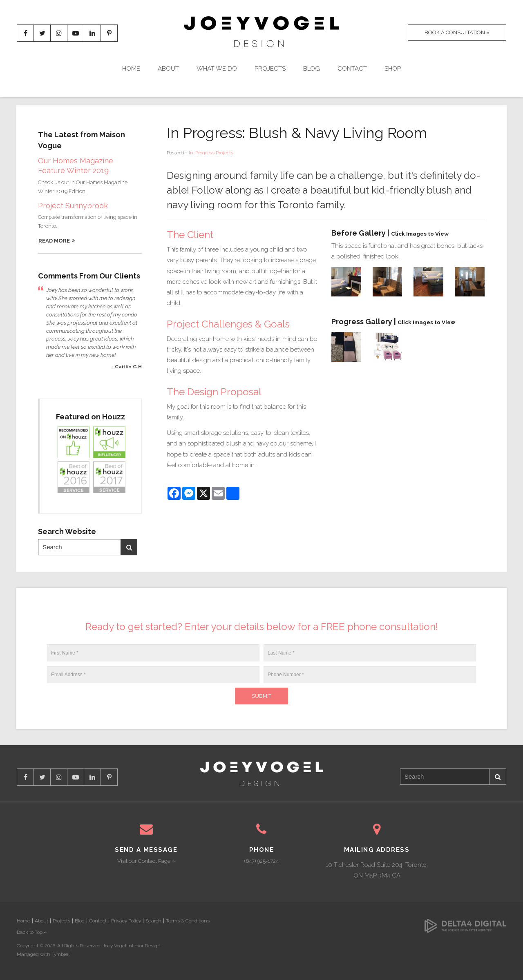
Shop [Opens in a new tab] (393, 69)
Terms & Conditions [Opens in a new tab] (188, 921)
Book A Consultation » (457, 32)
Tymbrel (60, 954)
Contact (352, 69)
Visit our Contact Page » (146, 861)
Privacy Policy (126, 921)
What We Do (217, 69)
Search (129, 547)
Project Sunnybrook (73, 206)
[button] (346, 281)
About (168, 69)
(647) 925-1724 (261, 861)
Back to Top (32, 932)
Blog (312, 69)
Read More (54, 241)
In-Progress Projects (211, 153)
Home (131, 69)
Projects (270, 69)
